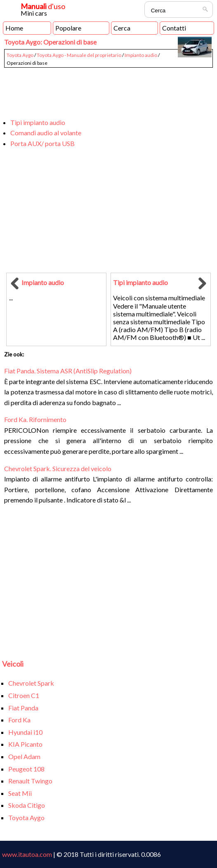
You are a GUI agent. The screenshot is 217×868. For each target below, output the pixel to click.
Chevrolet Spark (31, 683)
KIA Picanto (25, 744)
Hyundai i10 (25, 732)
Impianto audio (141, 55)
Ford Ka (19, 720)
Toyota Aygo (20, 55)
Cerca (122, 28)
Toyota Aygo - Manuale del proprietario (79, 55)
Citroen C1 (24, 695)
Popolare (68, 28)
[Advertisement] (108, 89)
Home (14, 28)
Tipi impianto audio (38, 122)
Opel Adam (24, 756)
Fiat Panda (23, 708)
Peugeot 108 (26, 769)
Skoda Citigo (27, 805)
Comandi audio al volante (46, 133)
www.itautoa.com (27, 854)
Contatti (174, 28)
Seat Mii (20, 793)
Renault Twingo (30, 781)
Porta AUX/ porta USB (42, 143)
